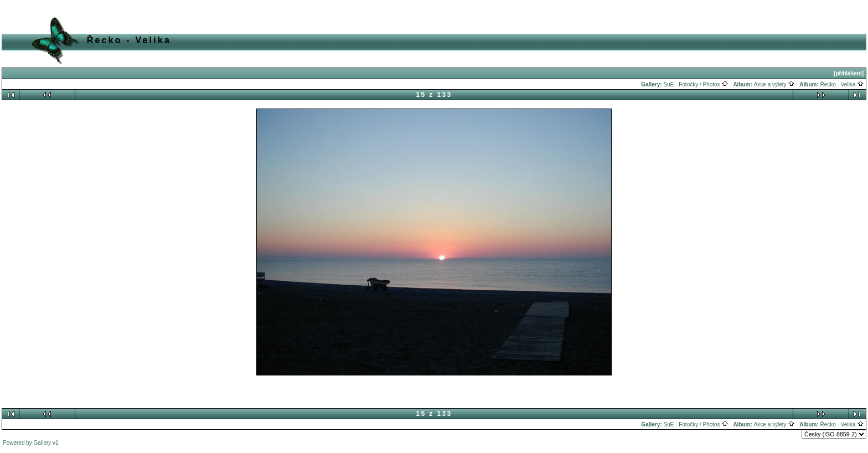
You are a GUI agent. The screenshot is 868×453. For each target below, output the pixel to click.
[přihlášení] (849, 73)
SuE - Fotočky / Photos (696, 84)
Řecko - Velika (843, 84)
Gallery (43, 443)
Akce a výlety (775, 84)
